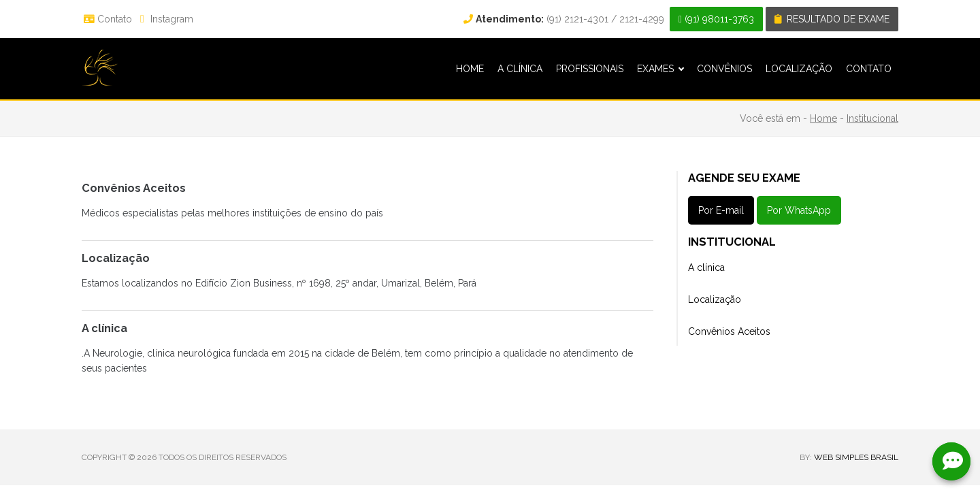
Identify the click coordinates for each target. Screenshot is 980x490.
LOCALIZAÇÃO (799, 69)
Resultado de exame (832, 19)
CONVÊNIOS (724, 69)
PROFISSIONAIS (590, 69)
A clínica (706, 267)
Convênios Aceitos (729, 331)
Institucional (872, 118)
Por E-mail (721, 210)
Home (823, 118)
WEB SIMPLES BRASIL (856, 457)
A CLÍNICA (520, 69)
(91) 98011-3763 (716, 19)
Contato (108, 19)
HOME (470, 69)
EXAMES (660, 69)
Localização (715, 299)
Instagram (165, 19)
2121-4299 (642, 19)
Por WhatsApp (799, 210)
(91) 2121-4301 (536, 19)
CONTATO (869, 69)
